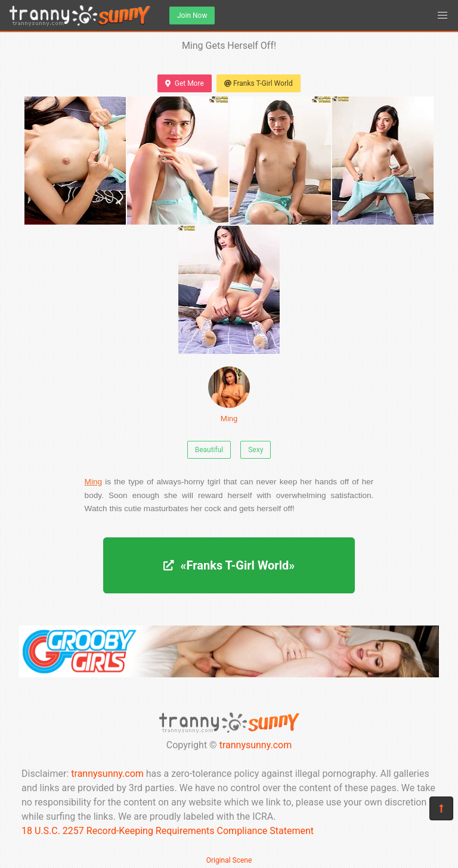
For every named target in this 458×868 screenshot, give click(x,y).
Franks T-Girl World (259, 83)
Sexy (256, 450)
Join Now (192, 15)
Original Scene (229, 860)
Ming (229, 395)
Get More (184, 83)
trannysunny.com (256, 745)
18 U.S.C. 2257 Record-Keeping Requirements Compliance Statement (168, 831)
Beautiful (209, 450)
